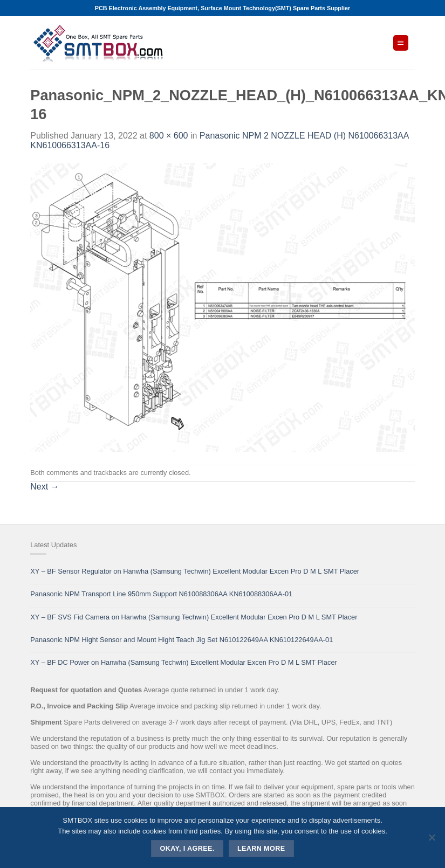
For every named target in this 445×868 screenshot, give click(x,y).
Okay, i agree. (187, 849)
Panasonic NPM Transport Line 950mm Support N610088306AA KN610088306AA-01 (161, 594)
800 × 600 (169, 136)
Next (44, 487)
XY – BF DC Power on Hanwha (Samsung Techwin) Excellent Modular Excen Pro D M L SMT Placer (184, 662)
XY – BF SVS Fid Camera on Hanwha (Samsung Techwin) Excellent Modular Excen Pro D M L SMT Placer (194, 617)
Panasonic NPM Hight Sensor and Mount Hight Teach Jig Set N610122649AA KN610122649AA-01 (182, 640)
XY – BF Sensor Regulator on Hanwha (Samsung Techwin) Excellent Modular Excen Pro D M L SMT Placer (195, 571)
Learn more (261, 849)
